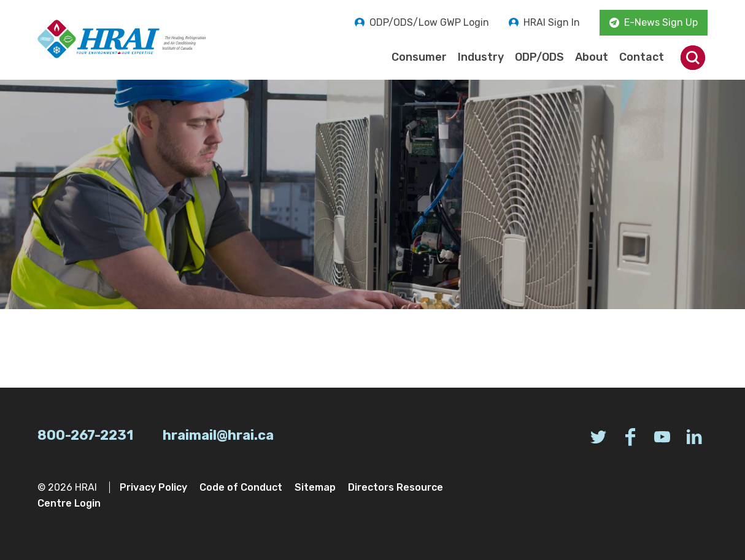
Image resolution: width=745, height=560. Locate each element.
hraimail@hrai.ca (218, 435)
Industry (481, 57)
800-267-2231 (85, 435)
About (592, 57)
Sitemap (315, 487)
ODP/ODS (539, 57)
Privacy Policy (153, 487)
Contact (642, 57)
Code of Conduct (241, 487)
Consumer (419, 57)
